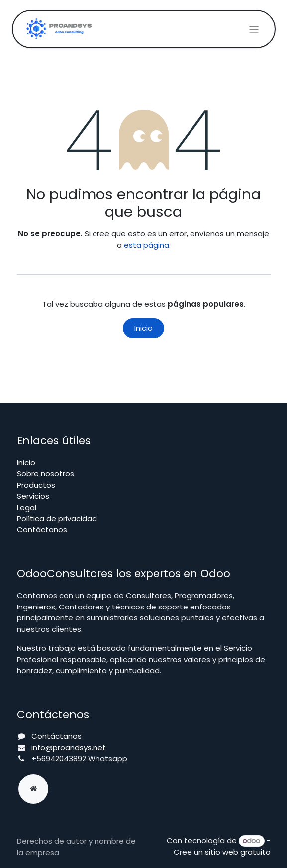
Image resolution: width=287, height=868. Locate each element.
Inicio (143, 328)
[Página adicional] (33, 789)
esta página (146, 245)
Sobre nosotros (46, 474)
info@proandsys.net (69, 747)
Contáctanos (42, 530)
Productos (36, 485)
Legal (27, 507)
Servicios (33, 496)
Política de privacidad (57, 518)
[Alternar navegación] (254, 29)
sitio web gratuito (238, 852)
